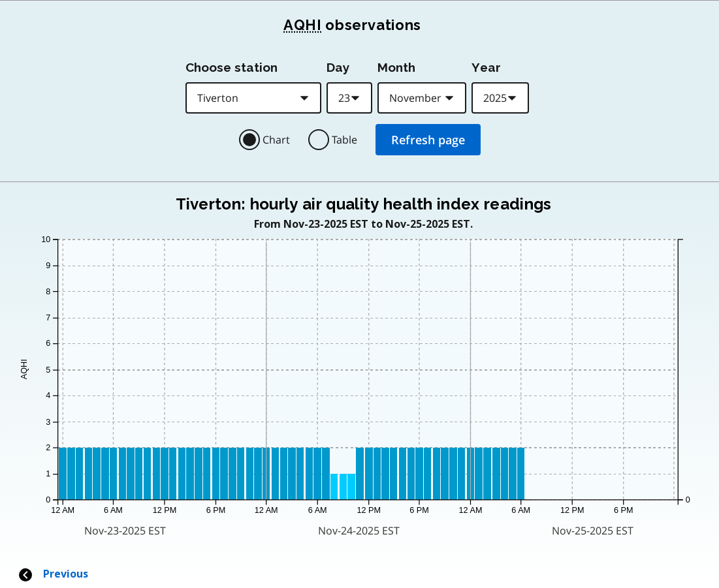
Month (396, 67)
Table (344, 140)
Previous (53, 574)
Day (338, 67)
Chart (276, 140)
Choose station (232, 67)
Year (486, 67)
